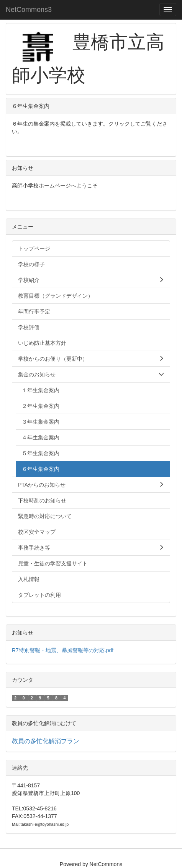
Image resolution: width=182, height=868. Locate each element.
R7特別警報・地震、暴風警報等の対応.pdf (63, 650)
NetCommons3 (29, 10)
